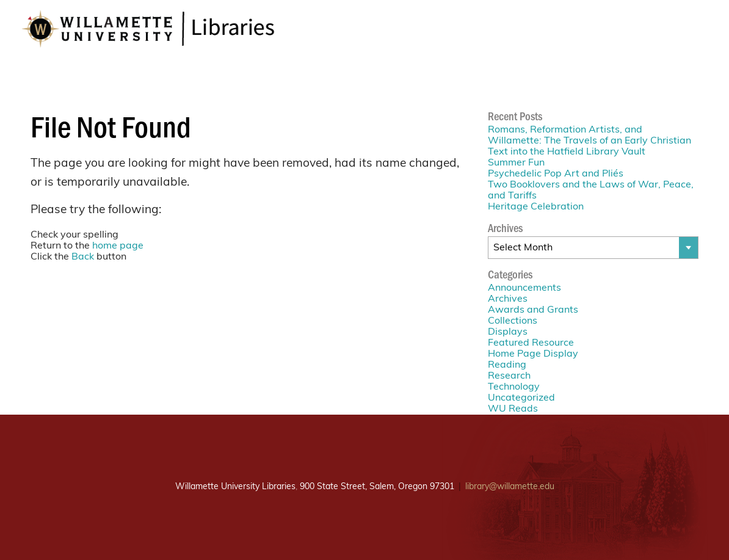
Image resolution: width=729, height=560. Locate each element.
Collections (513, 321)
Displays (508, 332)
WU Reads (513, 409)
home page (118, 246)
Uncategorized (521, 398)
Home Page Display (533, 354)
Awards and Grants (533, 310)
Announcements (524, 288)
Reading (507, 365)
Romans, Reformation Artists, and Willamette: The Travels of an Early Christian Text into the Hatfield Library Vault (589, 141)
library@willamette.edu (510, 487)
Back (83, 257)
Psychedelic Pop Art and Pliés (556, 174)
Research (509, 376)
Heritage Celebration (536, 207)
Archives (508, 299)
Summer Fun (516, 163)
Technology (514, 387)
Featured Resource (531, 343)
